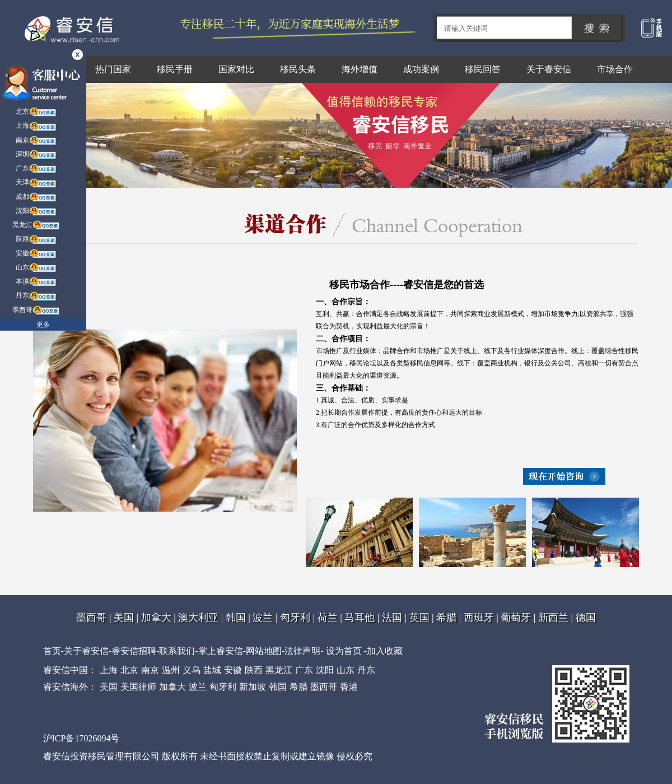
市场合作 (615, 69)
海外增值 (360, 69)
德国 (586, 618)
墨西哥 (91, 618)
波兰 (263, 618)
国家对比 (236, 69)
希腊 (446, 618)
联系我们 (177, 651)
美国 (124, 618)
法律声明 (302, 651)
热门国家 (113, 69)
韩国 (236, 618)
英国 (419, 618)
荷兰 (328, 618)
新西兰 (553, 618)
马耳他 (360, 618)
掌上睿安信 (221, 651)
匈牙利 (295, 618)
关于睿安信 (549, 69)
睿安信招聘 (134, 651)
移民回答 (483, 69)
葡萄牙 (516, 618)
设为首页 (344, 651)
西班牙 (479, 618)
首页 (52, 651)
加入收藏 (385, 651)
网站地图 (264, 651)
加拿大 (156, 618)
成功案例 (421, 69)
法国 (392, 618)
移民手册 (175, 69)
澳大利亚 (198, 618)
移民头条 (298, 69)
